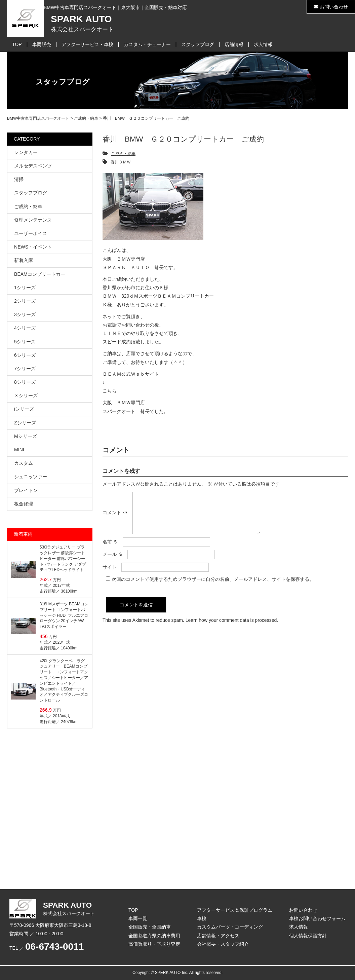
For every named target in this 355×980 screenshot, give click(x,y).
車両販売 (42, 44)
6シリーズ (25, 355)
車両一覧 (138, 918)
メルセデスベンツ (33, 166)
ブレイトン (26, 490)
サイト (110, 575)
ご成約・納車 (123, 154)
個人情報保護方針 (308, 936)
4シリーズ (25, 328)
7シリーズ (25, 369)
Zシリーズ (25, 423)
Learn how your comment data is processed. (232, 628)
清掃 (19, 179)
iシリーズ (24, 409)
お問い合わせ (331, 7)
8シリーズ (25, 382)
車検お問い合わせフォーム (317, 918)
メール (113, 562)
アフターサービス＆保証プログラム (235, 910)
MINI (19, 450)
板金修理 (24, 504)
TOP (17, 44)
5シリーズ (25, 342)
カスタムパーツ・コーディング (230, 927)
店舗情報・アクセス (218, 936)
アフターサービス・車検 (87, 44)
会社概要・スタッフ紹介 (223, 944)
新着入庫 (24, 260)
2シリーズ (25, 301)
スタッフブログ (198, 44)
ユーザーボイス (31, 233)
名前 (110, 550)
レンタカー (26, 152)
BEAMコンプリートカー (40, 274)
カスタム (24, 463)
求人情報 (263, 44)
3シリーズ (25, 314)
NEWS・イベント (33, 247)
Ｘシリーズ (26, 395)
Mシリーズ (26, 436)
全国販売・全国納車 (150, 927)
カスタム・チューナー (147, 44)
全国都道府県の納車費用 (154, 936)
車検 (202, 918)
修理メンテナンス (33, 220)
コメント (115, 517)
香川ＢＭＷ (121, 162)
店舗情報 (234, 44)
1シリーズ (25, 288)
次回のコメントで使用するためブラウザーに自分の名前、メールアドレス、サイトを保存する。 (213, 587)
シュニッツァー (31, 477)
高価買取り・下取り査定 (154, 944)
